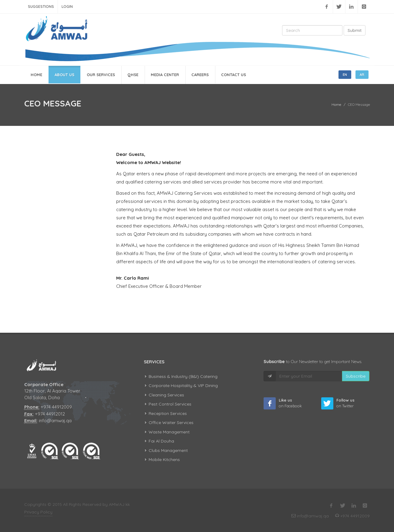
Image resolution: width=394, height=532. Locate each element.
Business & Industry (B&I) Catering (183, 376)
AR (362, 75)
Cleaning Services (166, 395)
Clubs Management (168, 450)
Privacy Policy (38, 512)
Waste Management (169, 432)
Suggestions (41, 7)
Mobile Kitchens (164, 460)
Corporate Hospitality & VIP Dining (183, 386)
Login (67, 7)
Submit (355, 30)
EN (345, 75)
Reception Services (168, 413)
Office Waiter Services (171, 423)
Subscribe (356, 376)
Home (336, 104)
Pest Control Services (170, 404)
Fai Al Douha (161, 441)
